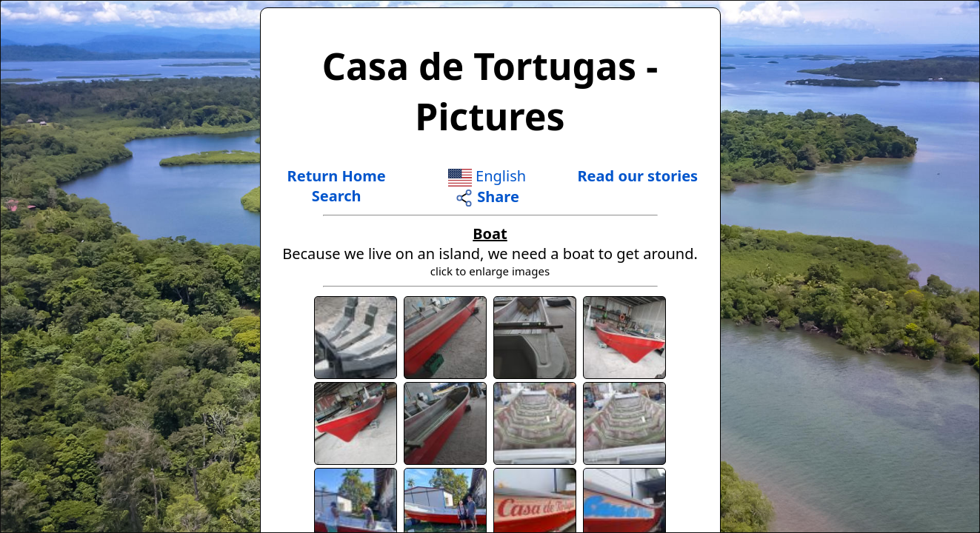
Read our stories (638, 176)
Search (337, 196)
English (487, 176)
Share (487, 197)
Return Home (337, 176)
